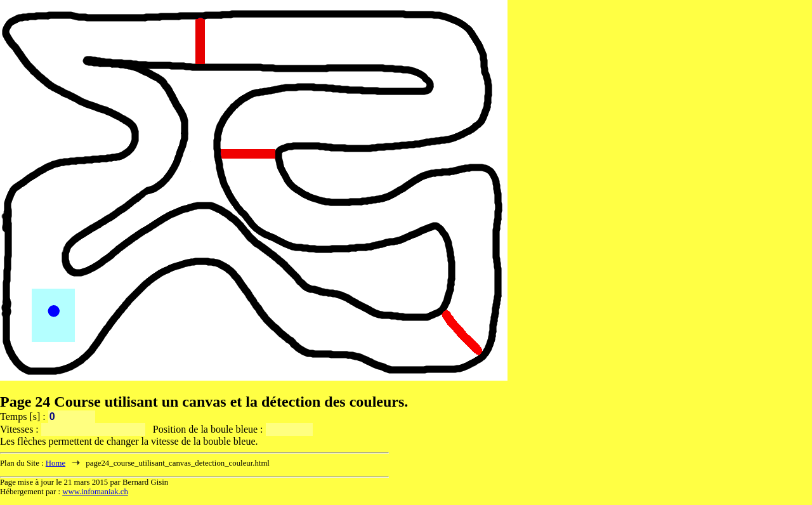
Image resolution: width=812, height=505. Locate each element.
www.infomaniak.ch (95, 492)
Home (56, 463)
